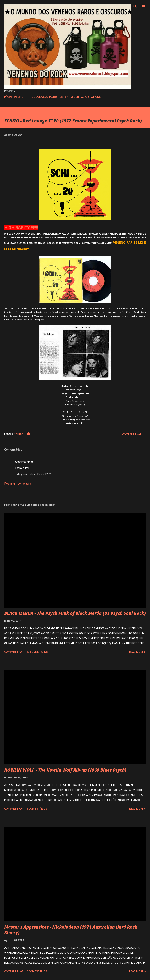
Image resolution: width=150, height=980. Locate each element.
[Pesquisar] (135, 6)
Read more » (137, 652)
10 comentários (37, 652)
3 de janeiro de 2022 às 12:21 (33, 474)
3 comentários (37, 809)
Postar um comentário (18, 484)
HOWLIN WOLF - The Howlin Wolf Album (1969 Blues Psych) (65, 770)
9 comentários (37, 971)
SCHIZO (19, 434)
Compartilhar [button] (132, 434)
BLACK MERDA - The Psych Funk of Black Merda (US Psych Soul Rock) (75, 613)
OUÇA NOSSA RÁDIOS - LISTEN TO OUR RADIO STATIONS (66, 97)
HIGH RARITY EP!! (21, 228)
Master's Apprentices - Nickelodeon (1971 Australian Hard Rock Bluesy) (71, 930)
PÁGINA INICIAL (13, 97)
